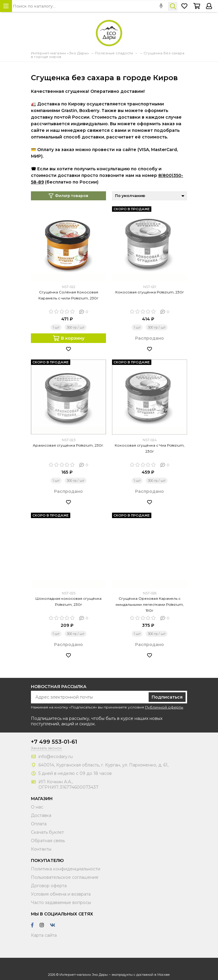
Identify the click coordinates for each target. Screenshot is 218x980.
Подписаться (167, 697)
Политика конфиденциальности (66, 869)
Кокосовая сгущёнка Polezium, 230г (150, 292)
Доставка (41, 815)
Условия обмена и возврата (61, 894)
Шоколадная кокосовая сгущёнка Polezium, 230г (68, 601)
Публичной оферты (164, 707)
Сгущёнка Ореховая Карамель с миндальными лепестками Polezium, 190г (150, 604)
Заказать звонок (46, 748)
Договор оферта (49, 886)
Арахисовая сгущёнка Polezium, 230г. (68, 445)
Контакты (41, 849)
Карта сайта (44, 935)
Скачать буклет (47, 832)
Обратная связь (48, 841)
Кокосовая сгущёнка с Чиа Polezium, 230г (150, 448)
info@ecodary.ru (56, 757)
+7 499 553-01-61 (54, 742)
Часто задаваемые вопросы (61, 903)
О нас (37, 807)
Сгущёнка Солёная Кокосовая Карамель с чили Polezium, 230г (68, 295)
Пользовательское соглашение (65, 877)
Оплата (39, 824)
